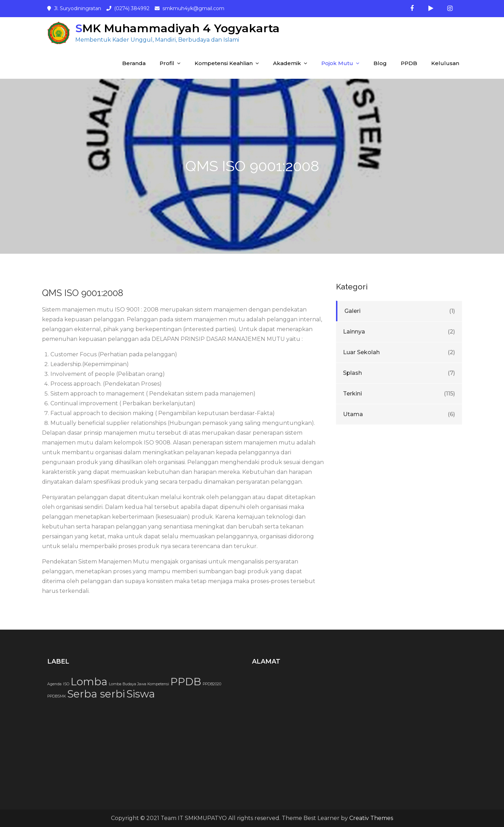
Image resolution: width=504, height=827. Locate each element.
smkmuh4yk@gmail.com (193, 8)
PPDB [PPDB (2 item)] (186, 682)
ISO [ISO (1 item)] (66, 684)
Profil (167, 63)
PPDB (409, 63)
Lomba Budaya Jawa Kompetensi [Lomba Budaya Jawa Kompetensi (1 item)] (139, 684)
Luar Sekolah (361, 352)
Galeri (352, 311)
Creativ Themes (371, 818)
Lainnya (354, 332)
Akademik (287, 63)
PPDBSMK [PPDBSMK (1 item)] (57, 696)
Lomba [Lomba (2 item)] (89, 682)
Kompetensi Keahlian (224, 63)
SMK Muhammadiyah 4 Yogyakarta (177, 28)
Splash (352, 373)
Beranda (134, 63)
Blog (380, 63)
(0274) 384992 (132, 8)
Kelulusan (445, 63)
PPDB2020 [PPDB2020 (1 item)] (212, 684)
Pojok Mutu (337, 63)
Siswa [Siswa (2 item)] (141, 694)
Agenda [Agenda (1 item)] (54, 684)
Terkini (352, 394)
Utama (353, 414)
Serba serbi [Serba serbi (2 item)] (96, 694)
